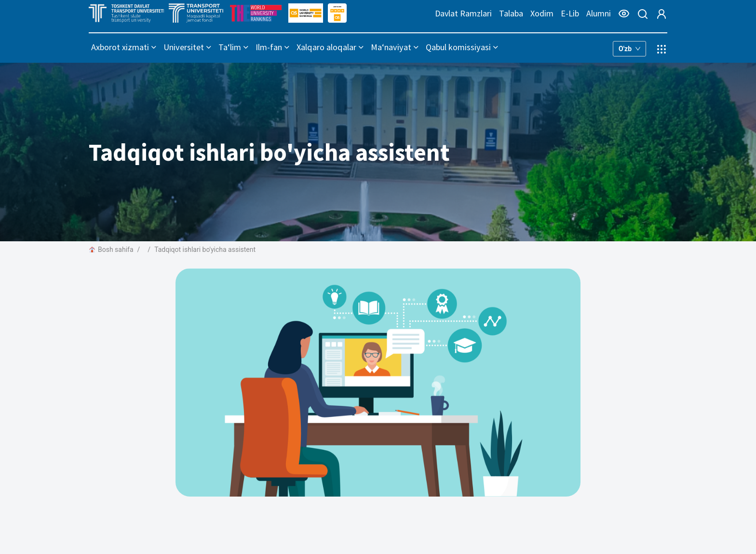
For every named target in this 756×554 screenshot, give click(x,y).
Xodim (542, 13)
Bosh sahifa (111, 249)
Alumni (599, 13)
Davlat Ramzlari (463, 13)
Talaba (511, 13)
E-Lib (570, 13)
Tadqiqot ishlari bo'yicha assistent (205, 249)
